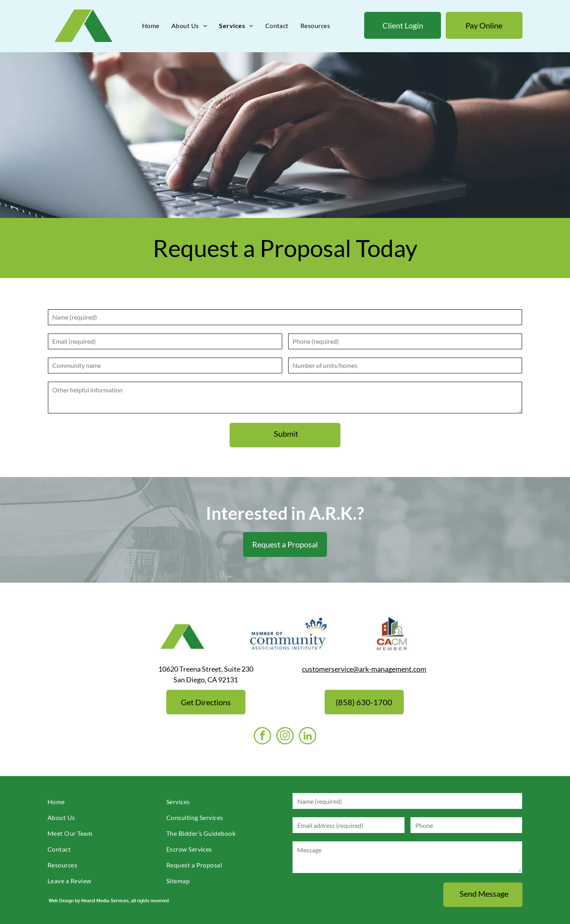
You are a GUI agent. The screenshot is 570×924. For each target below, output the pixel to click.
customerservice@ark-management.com (364, 669)
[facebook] (262, 737)
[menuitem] (151, 26)
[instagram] (285, 737)
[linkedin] (308, 737)
